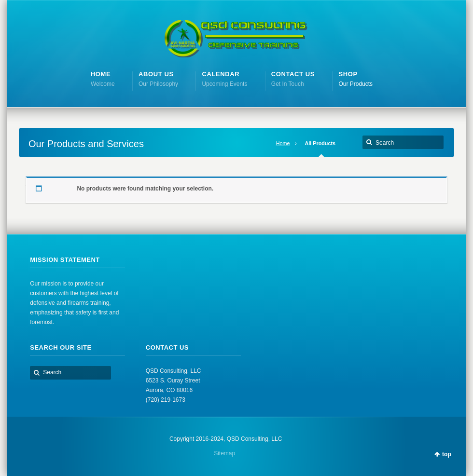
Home (283, 143)
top (447, 454)
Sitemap (224, 453)
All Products (320, 143)
